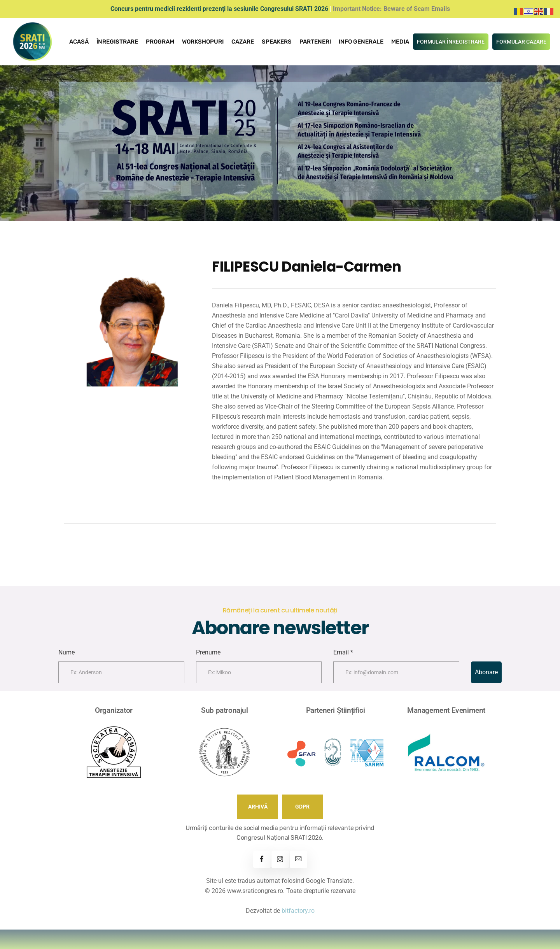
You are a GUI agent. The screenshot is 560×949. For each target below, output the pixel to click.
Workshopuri (203, 42)
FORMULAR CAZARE (521, 42)
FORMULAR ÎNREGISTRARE (451, 42)
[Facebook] (262, 859)
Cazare (243, 42)
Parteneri (315, 42)
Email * (343, 652)
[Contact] (298, 859)
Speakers (277, 42)
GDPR (302, 807)
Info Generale (361, 42)
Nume (66, 652)
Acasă (79, 42)
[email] (396, 672)
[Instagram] (280, 859)
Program (160, 42)
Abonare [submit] (486, 672)
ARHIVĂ (258, 807)
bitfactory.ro (298, 911)
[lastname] (259, 672)
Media (400, 42)
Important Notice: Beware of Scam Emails (391, 9)
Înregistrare (117, 42)
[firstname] (121, 672)
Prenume (208, 652)
